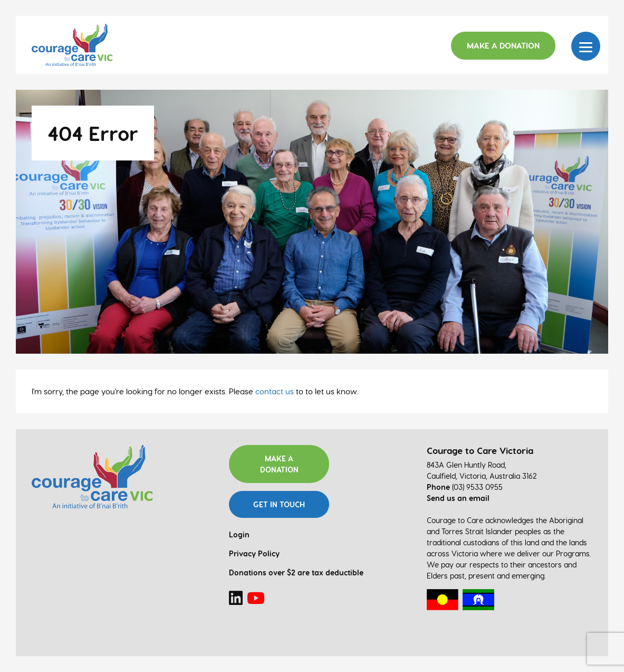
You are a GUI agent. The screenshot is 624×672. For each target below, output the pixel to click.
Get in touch (279, 504)
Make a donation (279, 464)
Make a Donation (503, 45)
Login (239, 534)
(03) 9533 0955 (477, 487)
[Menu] (586, 46)
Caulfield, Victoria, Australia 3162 (482, 476)
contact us (275, 391)
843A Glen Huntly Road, (467, 465)
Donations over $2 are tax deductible (296, 572)
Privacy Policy (254, 553)
